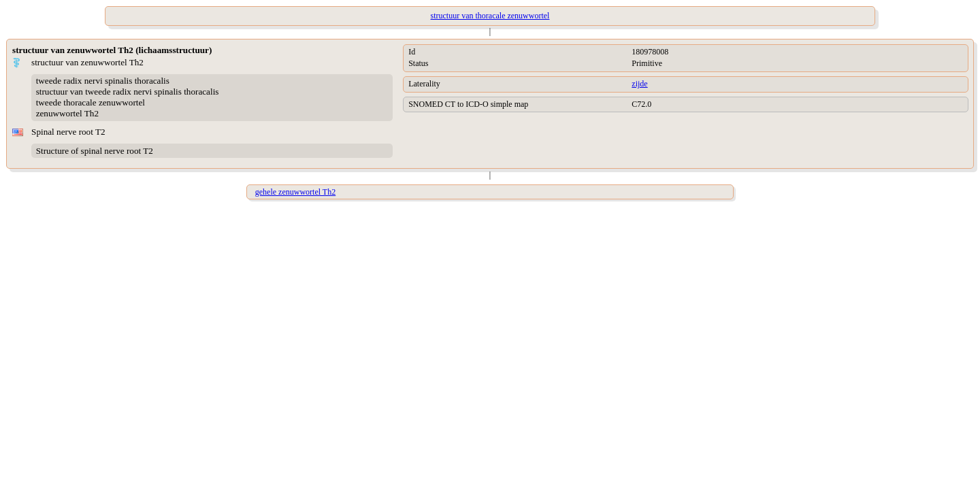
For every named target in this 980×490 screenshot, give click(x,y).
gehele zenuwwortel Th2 (295, 192)
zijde (639, 84)
